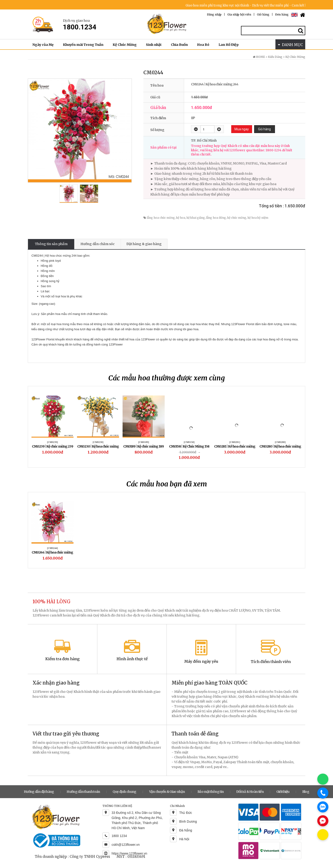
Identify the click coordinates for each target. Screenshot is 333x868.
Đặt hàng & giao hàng (144, 244)
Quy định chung (124, 792)
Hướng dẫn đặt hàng (39, 792)
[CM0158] (189, 442)
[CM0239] (52, 442)
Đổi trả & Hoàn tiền (250, 792)
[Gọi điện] (323, 793)
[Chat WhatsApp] (323, 779)
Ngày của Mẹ (43, 45)
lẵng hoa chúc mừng (161, 218)
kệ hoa (181, 218)
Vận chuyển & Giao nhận (167, 792)
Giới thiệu (283, 792)
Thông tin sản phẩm (51, 244)
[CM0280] (280, 442)
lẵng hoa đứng (216, 218)
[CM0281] (235, 442)
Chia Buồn (179, 45)
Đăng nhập (214, 14)
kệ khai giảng (196, 218)
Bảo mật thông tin (211, 792)
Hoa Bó (203, 45)
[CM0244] (52, 548)
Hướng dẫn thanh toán (83, 792)
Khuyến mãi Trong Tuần (83, 45)
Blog (306, 792)
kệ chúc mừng (237, 218)
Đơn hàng (282, 14)
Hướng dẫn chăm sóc (98, 244)
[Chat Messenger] (323, 821)
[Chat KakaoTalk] (323, 835)
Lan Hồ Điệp (229, 45)
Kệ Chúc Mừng (125, 45)
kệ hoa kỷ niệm (258, 218)
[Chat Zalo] (323, 807)
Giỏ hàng (263, 14)
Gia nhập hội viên (239, 14)
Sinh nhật (154, 45)
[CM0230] (98, 442)
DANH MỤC (290, 45)
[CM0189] (144, 442)
